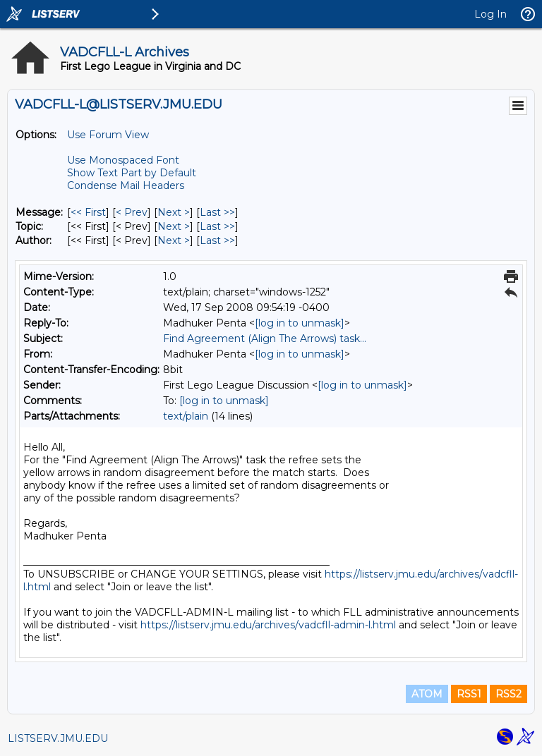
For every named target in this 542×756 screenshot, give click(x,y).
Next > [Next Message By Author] (174, 240)
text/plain (186, 416)
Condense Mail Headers (126, 185)
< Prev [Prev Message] (132, 212)
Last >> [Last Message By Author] (217, 240)
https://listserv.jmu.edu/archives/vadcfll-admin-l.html (268, 625)
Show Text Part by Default (132, 173)
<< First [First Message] (88, 212)
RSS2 (508, 694)
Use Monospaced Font (123, 160)
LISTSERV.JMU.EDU (58, 738)
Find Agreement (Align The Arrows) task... (265, 339)
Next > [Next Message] (174, 212)
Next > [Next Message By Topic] (174, 226)
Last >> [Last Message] (217, 212)
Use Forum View (108, 135)
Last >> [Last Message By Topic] (217, 226)
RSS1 (469, 694)
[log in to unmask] (300, 323)
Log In (490, 14)
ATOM (427, 694)
